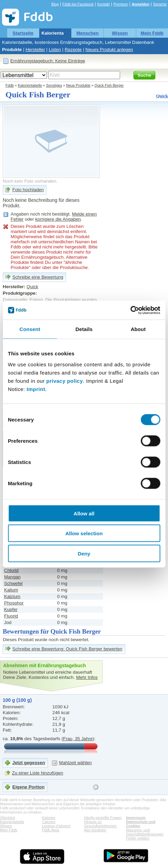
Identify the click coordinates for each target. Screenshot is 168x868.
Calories (49, 822)
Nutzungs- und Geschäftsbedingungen (145, 832)
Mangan (12, 577)
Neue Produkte (78, 85)
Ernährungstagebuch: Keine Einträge (48, 61)
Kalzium (12, 596)
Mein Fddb (152, 33)
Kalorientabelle (58, 33)
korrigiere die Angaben (58, 219)
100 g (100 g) (17, 700)
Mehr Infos (87, 677)
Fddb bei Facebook (78, 4)
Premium (121, 4)
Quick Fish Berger (109, 85)
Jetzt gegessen (29, 763)
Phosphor (14, 603)
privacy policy (64, 381)
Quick (162, 96)
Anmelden (141, 4)
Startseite (23, 33)
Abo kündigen (95, 830)
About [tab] (138, 329)
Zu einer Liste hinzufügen (38, 773)
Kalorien (49, 818)
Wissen (120, 33)
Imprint (36, 389)
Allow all (84, 513)
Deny (84, 553)
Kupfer (11, 609)
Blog (55, 4)
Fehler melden (138, 838)
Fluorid (11, 616)
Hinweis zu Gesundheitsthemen (100, 824)
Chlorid (11, 570)
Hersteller (35, 50)
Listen (55, 50)
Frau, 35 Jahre (78, 739)
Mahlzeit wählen (76, 763)
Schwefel (13, 583)
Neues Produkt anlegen (109, 50)
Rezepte (73, 50)
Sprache (160, 4)
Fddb (10, 85)
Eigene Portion (28, 787)
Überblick (8, 818)
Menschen (87, 33)
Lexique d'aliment (56, 826)
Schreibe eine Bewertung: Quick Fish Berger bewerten (67, 649)
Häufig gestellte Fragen (103, 818)
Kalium (11, 590)
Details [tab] (84, 329)
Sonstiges (54, 85)
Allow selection (84, 533)
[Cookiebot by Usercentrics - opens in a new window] (130, 310)
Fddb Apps (51, 830)
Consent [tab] (30, 329)
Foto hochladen (28, 190)
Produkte (12, 50)
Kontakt (103, 4)
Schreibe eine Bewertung (38, 277)
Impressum (136, 818)
